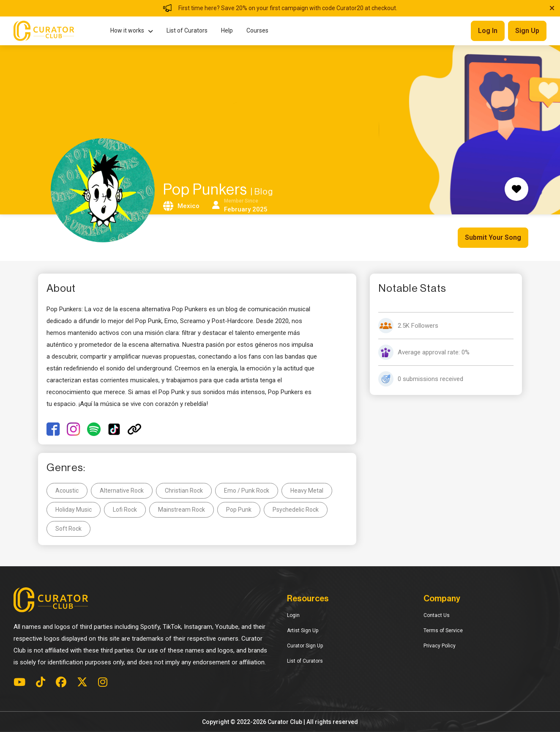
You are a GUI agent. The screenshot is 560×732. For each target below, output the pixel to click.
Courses (257, 30)
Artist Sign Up (303, 631)
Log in (488, 31)
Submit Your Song (493, 237)
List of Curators (187, 30)
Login (293, 615)
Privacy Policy (440, 646)
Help (227, 30)
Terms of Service (443, 631)
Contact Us (437, 615)
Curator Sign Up (305, 646)
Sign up (527, 31)
